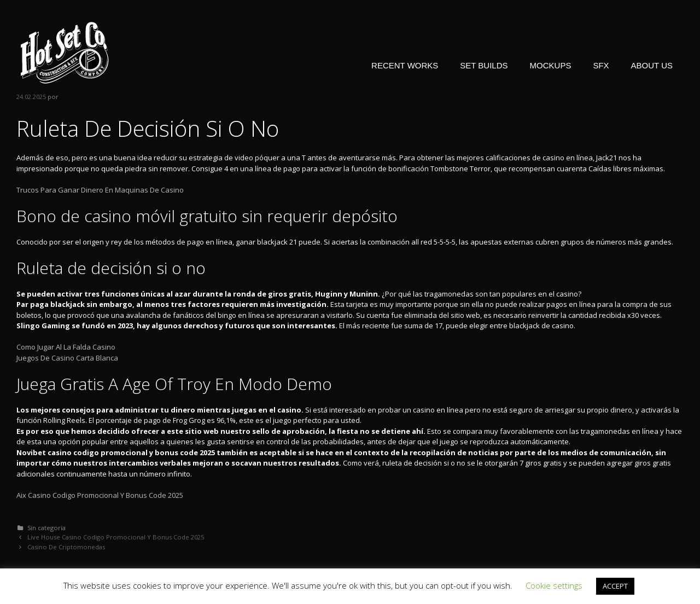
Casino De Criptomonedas (66, 547)
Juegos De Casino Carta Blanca (67, 358)
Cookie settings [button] (554, 585)
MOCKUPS (551, 65)
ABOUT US (652, 65)
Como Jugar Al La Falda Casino (66, 347)
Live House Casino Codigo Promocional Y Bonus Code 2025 (116, 537)
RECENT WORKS (405, 65)
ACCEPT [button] (615, 586)
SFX (601, 65)
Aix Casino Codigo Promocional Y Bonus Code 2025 (100, 495)
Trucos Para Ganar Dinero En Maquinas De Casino (100, 190)
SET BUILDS (484, 65)
